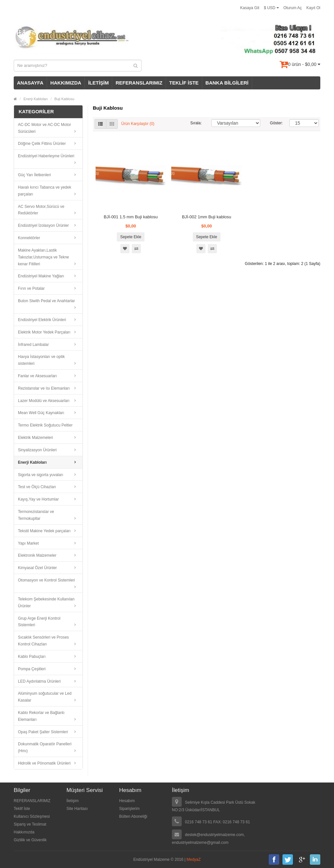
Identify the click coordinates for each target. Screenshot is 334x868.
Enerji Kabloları (36, 99)
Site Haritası (77, 809)
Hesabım (127, 801)
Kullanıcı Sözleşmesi (32, 816)
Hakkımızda (24, 832)
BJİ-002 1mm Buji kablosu (207, 217)
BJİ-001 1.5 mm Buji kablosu (131, 217)
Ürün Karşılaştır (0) (138, 124)
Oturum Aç (293, 8)
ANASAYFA (30, 83)
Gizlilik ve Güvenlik (30, 840)
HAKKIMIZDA (66, 83)
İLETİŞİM (98, 83)
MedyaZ (194, 860)
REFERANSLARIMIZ (139, 83)
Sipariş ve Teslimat (30, 824)
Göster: (275, 123)
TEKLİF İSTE (184, 83)
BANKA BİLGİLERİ (227, 83)
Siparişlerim (129, 809)
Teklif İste (22, 809)
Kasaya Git (250, 8)
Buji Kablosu (64, 99)
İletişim (73, 801)
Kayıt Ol (313, 8)
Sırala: (196, 123)
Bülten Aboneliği (133, 816)
